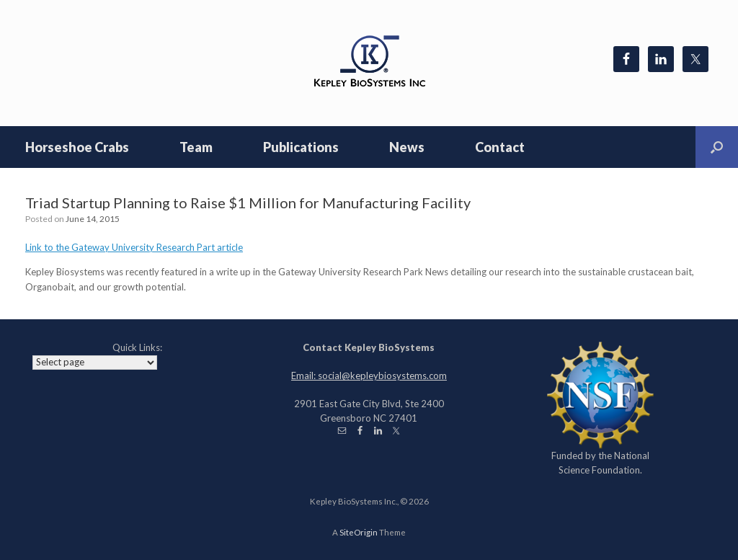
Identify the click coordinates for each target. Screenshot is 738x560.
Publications (301, 147)
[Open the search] (717, 147)
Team (196, 147)
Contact (500, 147)
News (407, 147)
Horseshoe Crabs (77, 147)
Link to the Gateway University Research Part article (134, 247)
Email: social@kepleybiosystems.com (369, 375)
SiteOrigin (359, 532)
